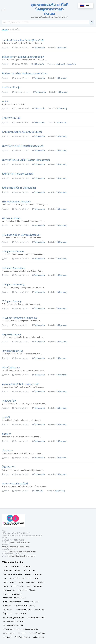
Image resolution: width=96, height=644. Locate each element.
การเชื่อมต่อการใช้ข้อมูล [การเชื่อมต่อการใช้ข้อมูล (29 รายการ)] (27, 590)
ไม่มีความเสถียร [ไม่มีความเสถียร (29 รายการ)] (38, 637)
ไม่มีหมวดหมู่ (62, 48)
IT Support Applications (14, 268)
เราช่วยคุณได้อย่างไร (12, 351)
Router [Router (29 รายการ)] (13, 582)
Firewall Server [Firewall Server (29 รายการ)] (29, 570)
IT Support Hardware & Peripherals (20, 318)
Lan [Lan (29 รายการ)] (4, 578)
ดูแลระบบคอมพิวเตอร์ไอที (15, 484)
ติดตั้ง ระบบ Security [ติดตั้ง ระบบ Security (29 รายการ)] (31, 602)
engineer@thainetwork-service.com (21, 556)
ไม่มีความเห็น (40, 48)
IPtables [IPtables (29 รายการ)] (28, 574)
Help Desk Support (11, 334)
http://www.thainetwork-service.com (16, 547)
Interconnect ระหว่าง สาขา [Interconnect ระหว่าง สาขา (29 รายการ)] (12, 574)
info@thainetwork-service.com (18, 542)
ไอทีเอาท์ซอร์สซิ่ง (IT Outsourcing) (19, 188)
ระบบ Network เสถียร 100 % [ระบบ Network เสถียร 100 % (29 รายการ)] (13, 625)
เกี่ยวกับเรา (7, 451)
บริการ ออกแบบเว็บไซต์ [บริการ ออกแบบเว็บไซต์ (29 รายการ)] (23, 610)
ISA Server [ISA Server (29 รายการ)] (37, 574)
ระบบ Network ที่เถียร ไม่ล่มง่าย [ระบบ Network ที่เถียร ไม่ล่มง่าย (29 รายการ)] (14, 622)
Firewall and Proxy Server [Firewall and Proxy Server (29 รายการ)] (12, 570)
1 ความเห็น (39, 491)
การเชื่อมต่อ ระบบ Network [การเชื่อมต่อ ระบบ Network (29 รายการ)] (12, 594)
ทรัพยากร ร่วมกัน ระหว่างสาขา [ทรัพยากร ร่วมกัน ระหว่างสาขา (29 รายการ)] (25, 606)
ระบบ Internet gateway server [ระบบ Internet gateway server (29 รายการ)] (13, 618)
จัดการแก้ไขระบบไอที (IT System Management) (26, 160)
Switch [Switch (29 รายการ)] (5, 586)
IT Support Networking (13, 285)
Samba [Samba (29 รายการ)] (21, 582)
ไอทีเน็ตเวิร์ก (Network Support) (18, 174)
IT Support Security (12, 301)
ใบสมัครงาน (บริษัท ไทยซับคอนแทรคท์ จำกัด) (25, 74)
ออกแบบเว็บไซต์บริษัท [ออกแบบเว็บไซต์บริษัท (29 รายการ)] (37, 633)
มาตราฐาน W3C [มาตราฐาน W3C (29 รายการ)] (21, 614)
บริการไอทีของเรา (11, 368)
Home (5, 29)
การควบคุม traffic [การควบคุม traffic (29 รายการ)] (9, 590)
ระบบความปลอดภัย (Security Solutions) (22, 132)
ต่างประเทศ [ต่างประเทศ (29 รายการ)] (7, 606)
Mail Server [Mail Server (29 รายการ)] (27, 578)
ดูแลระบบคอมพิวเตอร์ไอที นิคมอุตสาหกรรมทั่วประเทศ (49, 9)
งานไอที (6, 417)
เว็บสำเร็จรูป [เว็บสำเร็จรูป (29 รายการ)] (7, 637)
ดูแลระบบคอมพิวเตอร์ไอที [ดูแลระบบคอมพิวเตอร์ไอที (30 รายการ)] (12, 602)
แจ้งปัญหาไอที (9, 401)
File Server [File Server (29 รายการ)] (15, 566)
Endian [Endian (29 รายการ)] (6, 566)
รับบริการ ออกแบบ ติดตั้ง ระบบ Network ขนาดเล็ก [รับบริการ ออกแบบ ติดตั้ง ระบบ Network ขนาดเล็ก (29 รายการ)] (20, 629)
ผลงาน (5, 101)
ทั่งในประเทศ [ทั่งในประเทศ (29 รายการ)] (8, 610)
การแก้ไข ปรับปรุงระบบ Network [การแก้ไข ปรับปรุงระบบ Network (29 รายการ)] (14, 598)
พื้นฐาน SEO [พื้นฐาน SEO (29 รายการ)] (7, 614)
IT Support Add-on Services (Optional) (21, 235)
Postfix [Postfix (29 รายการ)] (36, 578)
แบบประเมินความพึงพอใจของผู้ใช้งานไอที (23, 40)
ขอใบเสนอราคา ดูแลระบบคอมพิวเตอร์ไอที (23, 57)
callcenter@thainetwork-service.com (22, 551)
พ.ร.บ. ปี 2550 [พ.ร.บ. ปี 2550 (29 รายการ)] (39, 610)
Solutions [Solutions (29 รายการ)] (41, 582)
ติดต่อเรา (6, 434)
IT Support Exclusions (13, 251)
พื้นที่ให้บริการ (9, 467)
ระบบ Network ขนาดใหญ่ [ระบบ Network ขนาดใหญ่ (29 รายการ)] (36, 618)
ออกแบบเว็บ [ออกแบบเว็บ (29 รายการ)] (22, 633)
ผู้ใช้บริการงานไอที (11, 118)
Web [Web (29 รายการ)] (29, 586)
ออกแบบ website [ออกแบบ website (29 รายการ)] (9, 633)
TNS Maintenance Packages (16, 202)
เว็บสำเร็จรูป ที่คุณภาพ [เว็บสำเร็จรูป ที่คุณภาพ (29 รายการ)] (22, 637)
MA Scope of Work (11, 218)
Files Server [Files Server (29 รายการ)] (26, 566)
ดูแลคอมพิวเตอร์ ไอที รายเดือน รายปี (20, 384)
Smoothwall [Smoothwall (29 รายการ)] (30, 582)
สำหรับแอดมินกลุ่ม (11, 87)
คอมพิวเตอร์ (61, 64)
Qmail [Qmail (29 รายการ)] (5, 582)
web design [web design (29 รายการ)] (38, 586)
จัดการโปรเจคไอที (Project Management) (23, 146)
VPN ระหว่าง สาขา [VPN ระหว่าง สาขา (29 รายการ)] (17, 586)
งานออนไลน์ (71, 64)
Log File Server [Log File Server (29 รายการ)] (14, 578)
